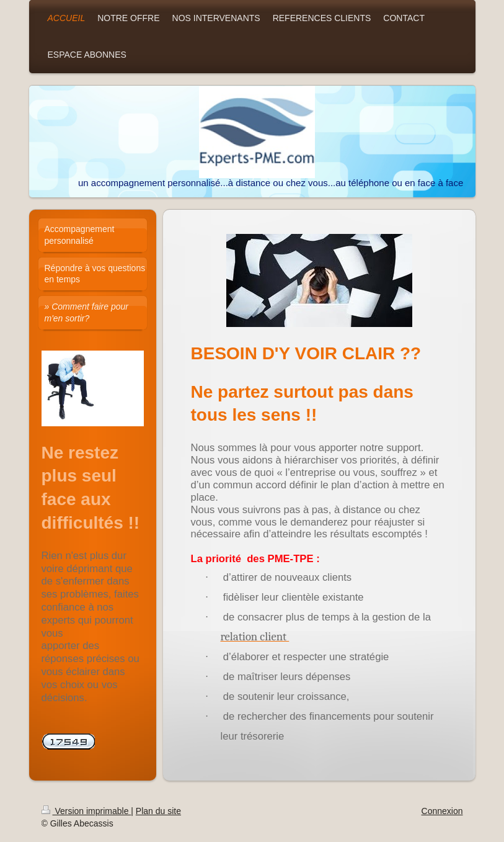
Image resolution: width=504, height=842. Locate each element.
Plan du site (158, 811)
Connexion (442, 811)
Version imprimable (86, 811)
